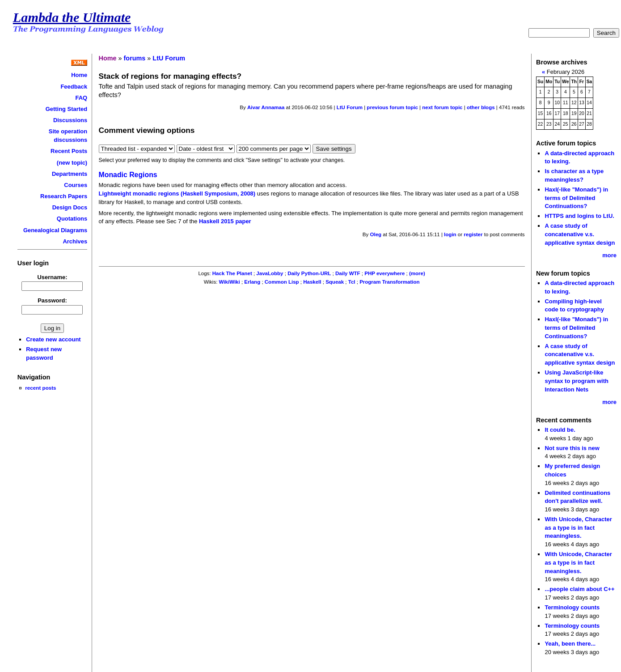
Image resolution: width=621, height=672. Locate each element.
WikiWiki (230, 282)
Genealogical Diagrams (55, 230)
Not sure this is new (572, 448)
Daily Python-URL (309, 273)
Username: (53, 277)
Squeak (335, 282)
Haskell (312, 282)
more (609, 255)
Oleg (376, 234)
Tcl (352, 282)
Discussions (70, 120)
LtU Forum (169, 58)
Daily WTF (348, 273)
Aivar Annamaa (266, 107)
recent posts (40, 388)
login (450, 234)
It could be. (560, 430)
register (473, 234)
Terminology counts (572, 607)
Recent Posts (69, 151)
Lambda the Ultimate (72, 17)
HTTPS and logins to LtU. (579, 216)
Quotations (72, 219)
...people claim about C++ (579, 589)
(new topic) (72, 163)
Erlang (252, 282)
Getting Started (67, 109)
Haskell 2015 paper (225, 221)
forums (135, 58)
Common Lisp (282, 282)
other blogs (481, 107)
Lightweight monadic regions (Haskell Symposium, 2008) (177, 194)
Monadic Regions (128, 175)
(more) (417, 273)
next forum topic (442, 107)
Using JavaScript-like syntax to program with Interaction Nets (577, 381)
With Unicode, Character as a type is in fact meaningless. (578, 527)
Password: (52, 300)
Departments (70, 174)
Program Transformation (389, 282)
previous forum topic (392, 107)
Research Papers (64, 196)
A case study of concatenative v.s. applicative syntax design (580, 234)
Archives (75, 241)
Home (79, 75)
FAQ (82, 98)
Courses (76, 185)
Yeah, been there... (570, 644)
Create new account (53, 339)
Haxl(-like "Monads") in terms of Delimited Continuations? (576, 198)
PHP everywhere (384, 273)
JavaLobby (270, 273)
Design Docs (70, 207)
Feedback (74, 87)
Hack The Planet (232, 273)
